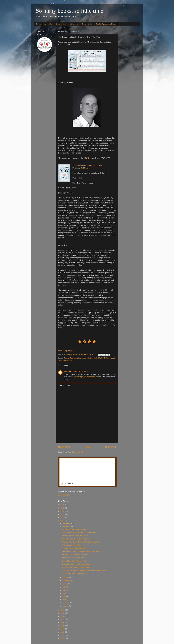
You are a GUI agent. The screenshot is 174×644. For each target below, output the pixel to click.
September (67, 581)
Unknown (68, 371)
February (66, 603)
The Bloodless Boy (80, 165)
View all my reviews (66, 351)
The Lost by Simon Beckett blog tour (75, 548)
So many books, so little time (70, 11)
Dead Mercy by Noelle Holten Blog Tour (76, 539)
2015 (63, 626)
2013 (63, 632)
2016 (63, 623)
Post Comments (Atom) (76, 452)
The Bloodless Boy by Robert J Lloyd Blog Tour (79, 532)
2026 (63, 505)
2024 (63, 511)
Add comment (64, 385)
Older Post (110, 447)
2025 (63, 508)
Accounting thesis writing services (86, 377)
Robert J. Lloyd (96, 165)
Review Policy (61, 24)
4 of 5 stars (85, 168)
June (65, 590)
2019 (63, 613)
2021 (63, 521)
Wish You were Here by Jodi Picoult (75, 536)
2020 (63, 610)
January (66, 606)
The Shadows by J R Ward (72, 545)
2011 (63, 638)
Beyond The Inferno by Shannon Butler (76, 564)
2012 (63, 635)
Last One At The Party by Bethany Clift (76, 567)
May (64, 593)
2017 (63, 619)
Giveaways (74, 24)
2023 (63, 514)
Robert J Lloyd (110, 358)
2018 (63, 616)
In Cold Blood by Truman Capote (74, 529)
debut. (89, 358)
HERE (87, 158)
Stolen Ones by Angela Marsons (74, 558)
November (67, 527)
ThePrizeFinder (64, 495)
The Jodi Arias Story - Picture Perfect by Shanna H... (81, 542)
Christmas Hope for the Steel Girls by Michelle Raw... (81, 551)
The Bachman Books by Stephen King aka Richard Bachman (84, 570)
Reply (66, 380)
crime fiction (81, 358)
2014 (63, 629)
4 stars (66, 358)
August (65, 584)
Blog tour (73, 358)
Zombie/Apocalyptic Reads (106, 24)
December (67, 523)
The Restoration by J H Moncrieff (74, 574)
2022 (63, 517)
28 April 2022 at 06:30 (80, 371)
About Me (48, 24)
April (64, 596)
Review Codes (87, 24)
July (64, 587)
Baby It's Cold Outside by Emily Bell (75, 555)
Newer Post (64, 447)
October (66, 578)
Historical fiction (98, 358)
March (65, 600)
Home (38, 24)
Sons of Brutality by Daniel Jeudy (74, 561)
